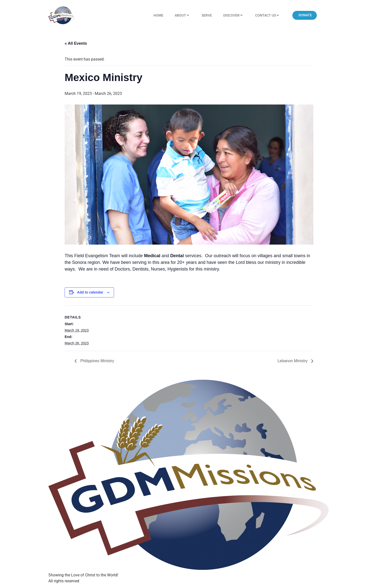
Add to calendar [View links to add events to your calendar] (90, 292)
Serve (207, 15)
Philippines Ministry (97, 361)
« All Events (76, 43)
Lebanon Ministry (293, 361)
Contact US (268, 15)
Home (158, 15)
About (182, 15)
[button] (305, 15)
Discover (234, 15)
